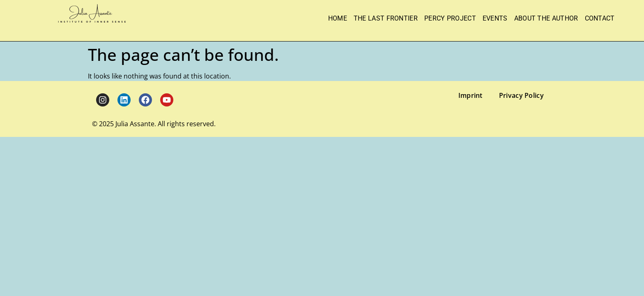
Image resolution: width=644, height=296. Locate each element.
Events (495, 18)
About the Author (546, 18)
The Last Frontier (386, 18)
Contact (600, 18)
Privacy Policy (521, 95)
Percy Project (450, 18)
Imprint (470, 95)
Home (338, 18)
